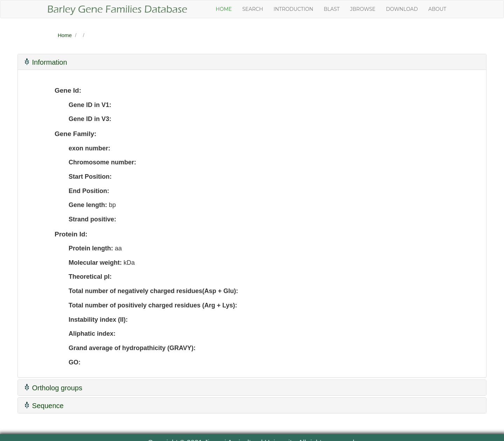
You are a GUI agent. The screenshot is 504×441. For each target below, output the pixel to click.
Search (253, 9)
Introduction (293, 9)
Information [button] (45, 62)
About (437, 9)
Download (402, 9)
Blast (332, 9)
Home (224, 9)
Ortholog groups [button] (53, 388)
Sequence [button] (43, 406)
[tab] (252, 62)
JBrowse (363, 9)
